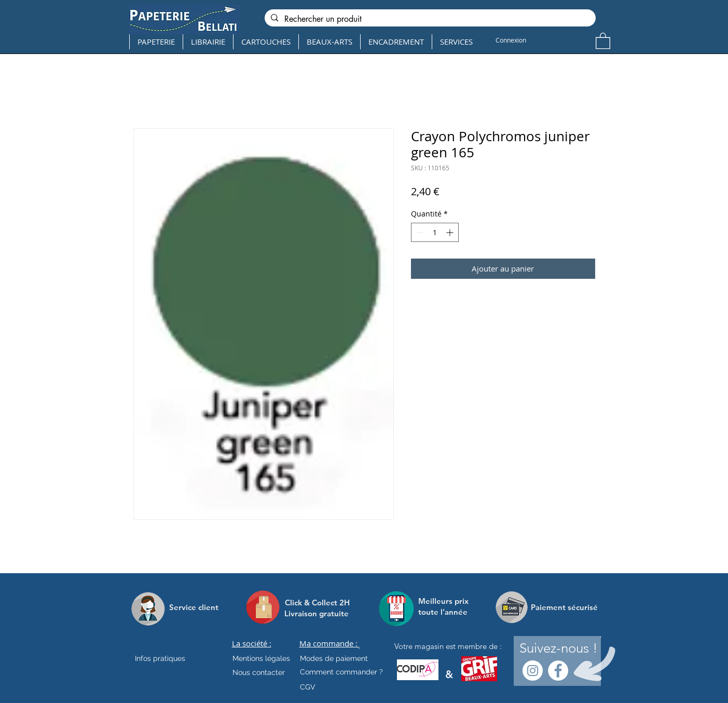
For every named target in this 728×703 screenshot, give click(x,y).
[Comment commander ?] (341, 672)
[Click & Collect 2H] (317, 603)
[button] (603, 40)
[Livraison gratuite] (317, 613)
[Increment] (451, 232)
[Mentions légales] (261, 658)
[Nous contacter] (259, 672)
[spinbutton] (435, 232)
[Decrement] (419, 232)
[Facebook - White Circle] (558, 671)
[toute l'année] (447, 612)
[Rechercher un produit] (429, 19)
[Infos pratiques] (169, 658)
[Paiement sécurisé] (564, 607)
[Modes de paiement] (334, 658)
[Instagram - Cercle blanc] (533, 671)
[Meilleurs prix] (445, 601)
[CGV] (308, 687)
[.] (359, 646)
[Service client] (194, 607)
